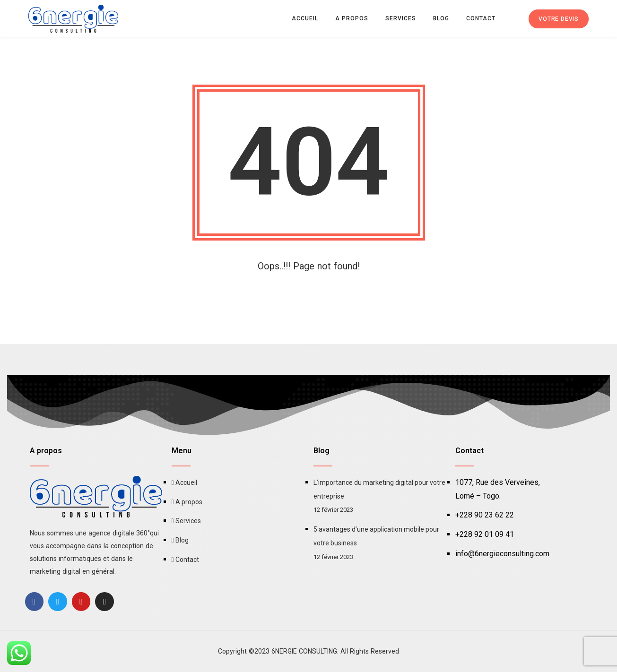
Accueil (305, 18)
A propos (352, 18)
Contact (481, 18)
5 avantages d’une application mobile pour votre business (376, 536)
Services (401, 18)
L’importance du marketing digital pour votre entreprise (379, 489)
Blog (441, 18)
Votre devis (559, 19)
